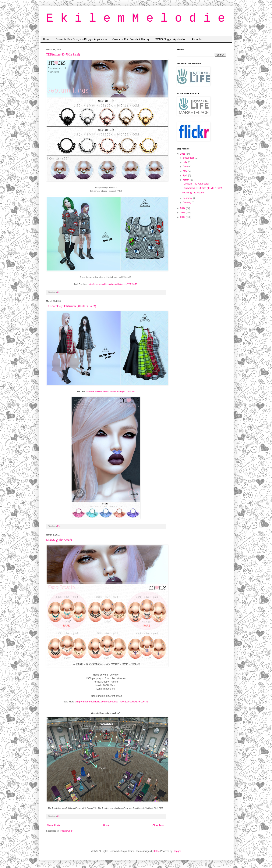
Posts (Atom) (67, 831)
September (189, 158)
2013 (183, 213)
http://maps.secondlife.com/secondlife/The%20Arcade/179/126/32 (112, 702)
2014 (183, 208)
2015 (183, 154)
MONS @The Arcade (59, 540)
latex (157, 851)
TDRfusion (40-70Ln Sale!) (63, 54)
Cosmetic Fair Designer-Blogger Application (81, 39)
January (187, 203)
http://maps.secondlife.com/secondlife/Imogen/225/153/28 (113, 284)
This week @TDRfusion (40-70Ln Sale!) (71, 306)
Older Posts (159, 825)
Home (47, 39)
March (186, 180)
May (185, 171)
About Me (197, 39)
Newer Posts (54, 825)
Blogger (177, 851)
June (186, 167)
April (185, 175)
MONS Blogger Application (171, 39)
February (188, 198)
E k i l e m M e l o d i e (136, 18)
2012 (183, 217)
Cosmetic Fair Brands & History (131, 39)
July (185, 162)
